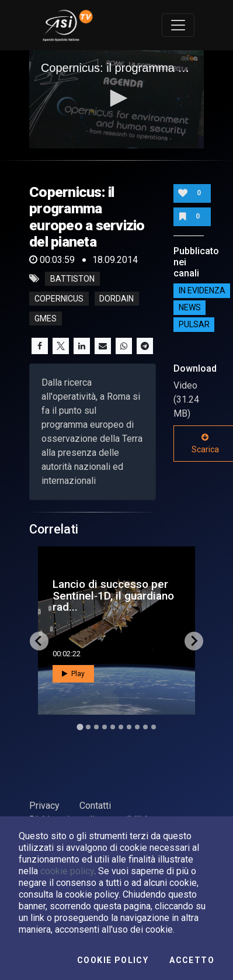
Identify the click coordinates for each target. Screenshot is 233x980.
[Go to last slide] (39, 641)
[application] (116, 99)
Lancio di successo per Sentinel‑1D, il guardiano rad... (113, 595)
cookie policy (67, 871)
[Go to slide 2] (88, 727)
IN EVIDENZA (202, 291)
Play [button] (73, 674)
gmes (46, 318)
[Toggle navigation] (178, 25)
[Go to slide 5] (113, 727)
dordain (116, 299)
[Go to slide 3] (96, 727)
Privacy (44, 806)
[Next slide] (194, 641)
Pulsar (194, 325)
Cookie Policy (113, 960)
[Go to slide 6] (121, 727)
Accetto (192, 960)
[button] (117, 98)
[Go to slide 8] (137, 727)
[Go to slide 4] (105, 727)
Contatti (95, 806)
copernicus (59, 299)
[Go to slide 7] (129, 727)
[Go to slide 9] (145, 727)
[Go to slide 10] (154, 727)
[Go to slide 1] (80, 727)
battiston (72, 279)
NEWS (190, 308)
